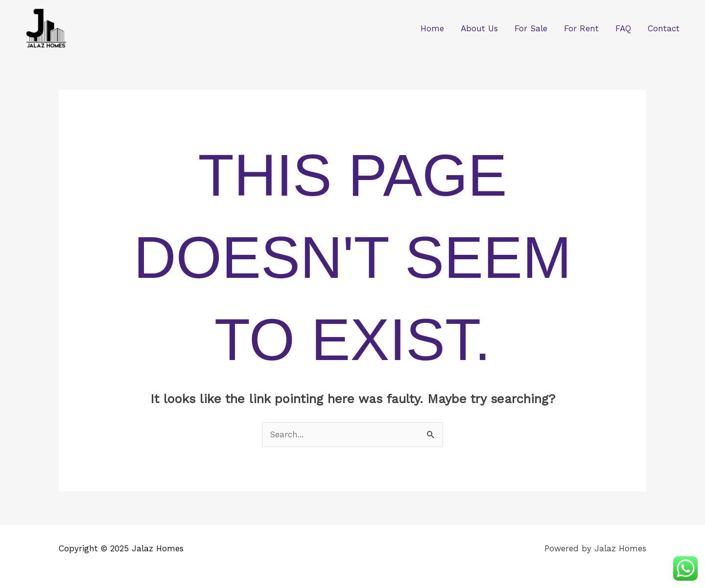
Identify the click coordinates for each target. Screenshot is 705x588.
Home (432, 28)
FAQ (623, 28)
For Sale (531, 28)
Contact (664, 28)
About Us (479, 28)
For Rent (581, 28)
